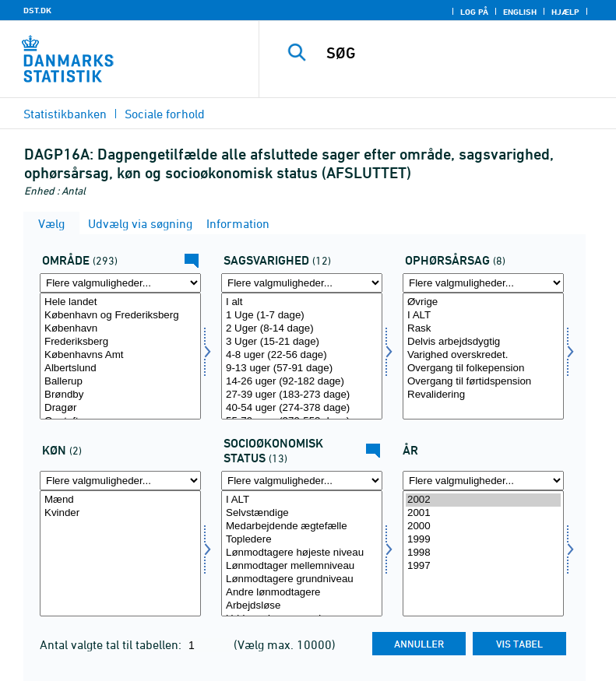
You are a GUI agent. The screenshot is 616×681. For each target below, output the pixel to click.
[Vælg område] (120, 356)
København (120, 329)
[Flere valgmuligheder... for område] (120, 283)
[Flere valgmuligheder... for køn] (120, 481)
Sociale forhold (165, 114)
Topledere (302, 540)
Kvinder (120, 513)
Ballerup (120, 382)
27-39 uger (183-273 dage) (302, 395)
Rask (483, 329)
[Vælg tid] (483, 554)
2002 (483, 500)
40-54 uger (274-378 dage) (302, 408)
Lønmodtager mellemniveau (302, 566)
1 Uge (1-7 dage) (302, 316)
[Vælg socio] (302, 554)
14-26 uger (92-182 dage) (302, 382)
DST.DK (37, 10)
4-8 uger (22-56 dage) (302, 355)
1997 (483, 566)
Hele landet (120, 302)
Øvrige (483, 302)
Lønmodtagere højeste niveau (302, 553)
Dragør (120, 408)
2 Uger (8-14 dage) (302, 329)
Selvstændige (302, 513)
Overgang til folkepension (483, 369)
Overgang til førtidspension (483, 382)
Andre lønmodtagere (302, 593)
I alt (302, 302)
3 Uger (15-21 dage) (302, 342)
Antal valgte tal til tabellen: (112, 644)
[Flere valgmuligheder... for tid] (483, 481)
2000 (483, 527)
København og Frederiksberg (120, 316)
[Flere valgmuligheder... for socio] (302, 481)
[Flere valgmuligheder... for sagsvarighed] (302, 283)
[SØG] (461, 53)
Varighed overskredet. (483, 355)
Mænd (120, 500)
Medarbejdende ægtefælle (302, 527)
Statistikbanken (65, 114)
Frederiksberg (120, 342)
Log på (474, 12)
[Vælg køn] (120, 554)
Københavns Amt (120, 355)
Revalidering (483, 395)
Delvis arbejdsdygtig (483, 342)
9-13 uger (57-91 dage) (302, 369)
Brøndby (120, 395)
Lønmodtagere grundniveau (302, 579)
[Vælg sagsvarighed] (302, 356)
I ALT (483, 316)
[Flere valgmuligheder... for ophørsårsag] (483, 283)
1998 (483, 553)
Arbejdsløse (302, 606)
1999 (483, 540)
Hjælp (565, 12)
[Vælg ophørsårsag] (483, 356)
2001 (483, 513)
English (520, 12)
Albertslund (120, 369)
